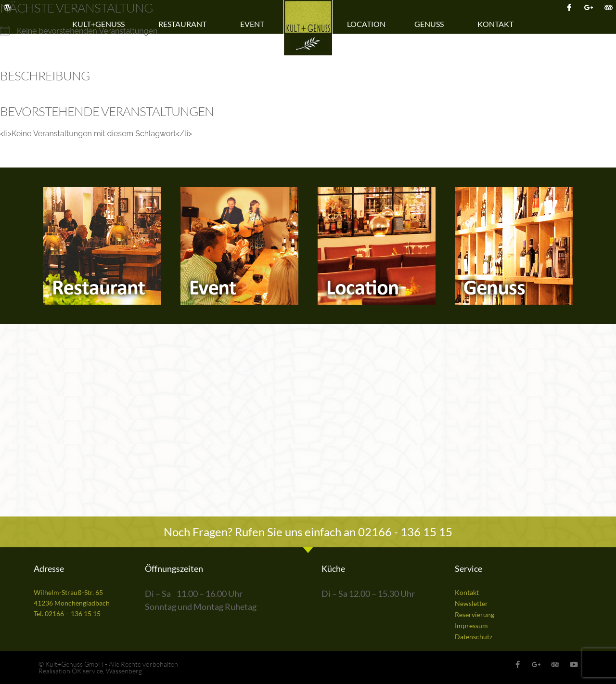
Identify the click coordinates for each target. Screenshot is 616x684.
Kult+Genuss (101, 24)
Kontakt (498, 24)
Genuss (431, 24)
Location (366, 24)
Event (255, 24)
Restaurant (185, 24)
